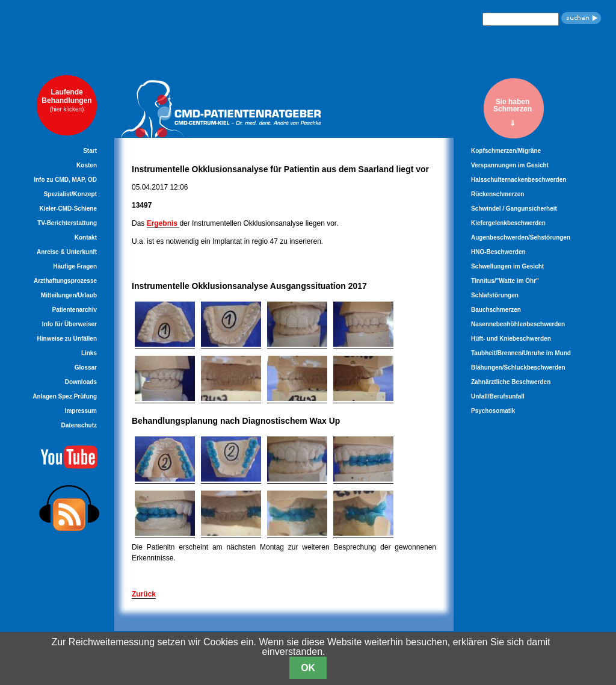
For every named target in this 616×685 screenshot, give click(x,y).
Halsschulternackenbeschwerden (519, 180)
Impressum (81, 411)
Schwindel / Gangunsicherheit (514, 209)
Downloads (81, 382)
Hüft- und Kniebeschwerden (511, 339)
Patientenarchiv (75, 310)
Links (89, 353)
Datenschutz (79, 425)
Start (90, 151)
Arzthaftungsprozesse (65, 281)
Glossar (86, 367)
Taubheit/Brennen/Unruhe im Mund (521, 353)
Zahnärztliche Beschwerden (511, 382)
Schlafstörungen (495, 295)
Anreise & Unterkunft (67, 252)
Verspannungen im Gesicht (510, 165)
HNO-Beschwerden (498, 252)
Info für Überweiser (69, 324)
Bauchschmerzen (496, 310)
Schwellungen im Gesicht (507, 266)
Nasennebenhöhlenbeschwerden (518, 324)
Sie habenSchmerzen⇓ (513, 112)
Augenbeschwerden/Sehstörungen (521, 237)
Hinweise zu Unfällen (67, 339)
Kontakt (86, 237)
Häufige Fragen (75, 266)
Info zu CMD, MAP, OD (65, 180)
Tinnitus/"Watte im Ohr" (505, 281)
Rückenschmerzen (497, 194)
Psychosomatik (493, 411)
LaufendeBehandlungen (66, 100)
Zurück (144, 594)
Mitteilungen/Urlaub (69, 295)
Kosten (87, 165)
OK (308, 668)
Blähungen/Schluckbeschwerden (518, 367)
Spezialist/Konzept (70, 194)
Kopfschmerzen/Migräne (506, 151)
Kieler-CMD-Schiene (68, 209)
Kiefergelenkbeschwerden (508, 223)
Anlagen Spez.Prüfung (65, 396)
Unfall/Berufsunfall (498, 396)
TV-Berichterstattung (67, 223)
